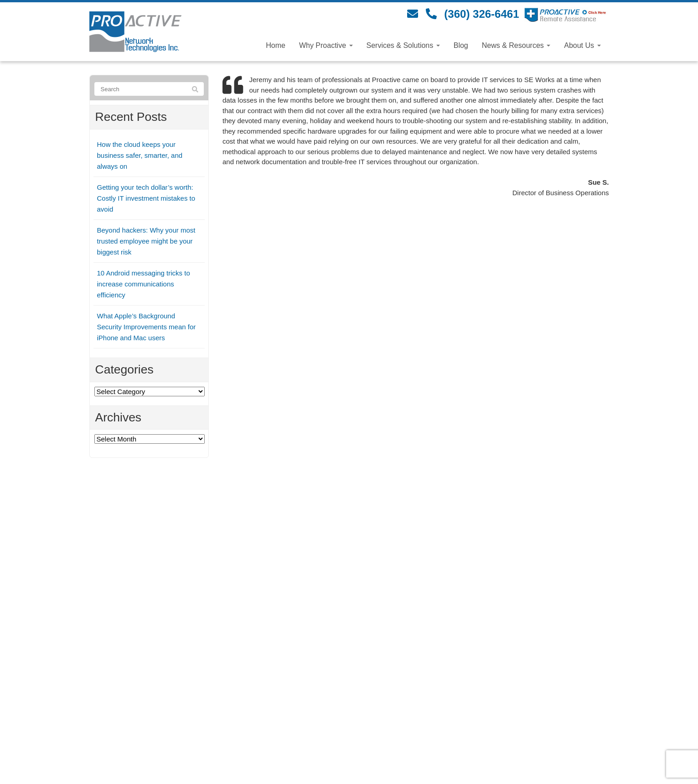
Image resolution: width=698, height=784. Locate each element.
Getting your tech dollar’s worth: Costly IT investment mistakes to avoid (146, 198)
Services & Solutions (403, 45)
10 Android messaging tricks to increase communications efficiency (144, 284)
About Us (582, 45)
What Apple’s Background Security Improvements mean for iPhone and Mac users (147, 327)
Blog (461, 45)
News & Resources (516, 45)
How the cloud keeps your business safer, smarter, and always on (140, 155)
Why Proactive (326, 45)
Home (276, 45)
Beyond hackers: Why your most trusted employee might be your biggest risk (146, 241)
